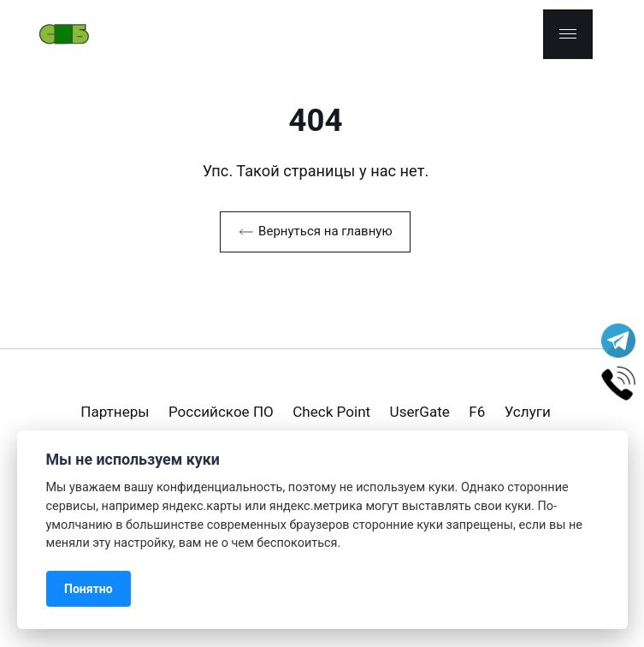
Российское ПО (221, 412)
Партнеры (115, 412)
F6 (477, 412)
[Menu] (568, 34)
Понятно (89, 589)
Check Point (331, 412)
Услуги (528, 412)
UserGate (420, 412)
